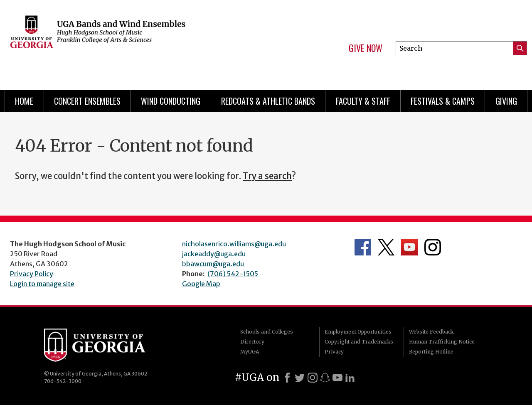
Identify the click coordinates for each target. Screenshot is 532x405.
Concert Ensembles (87, 101)
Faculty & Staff (363, 101)
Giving (506, 101)
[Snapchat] (325, 378)
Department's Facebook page (363, 247)
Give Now (366, 48)
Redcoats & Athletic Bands (268, 101)
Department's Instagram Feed (433, 247)
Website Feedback (431, 332)
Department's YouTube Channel (409, 247)
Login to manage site (42, 284)
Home (24, 101)
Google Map (201, 284)
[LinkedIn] (350, 378)
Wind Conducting (171, 101)
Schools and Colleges (267, 332)
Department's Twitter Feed (386, 247)
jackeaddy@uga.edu (214, 254)
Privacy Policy (32, 274)
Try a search (267, 176)
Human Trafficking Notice (442, 342)
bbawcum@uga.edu (213, 264)
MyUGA (250, 352)
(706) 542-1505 (233, 274)
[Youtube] (337, 378)
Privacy (334, 352)
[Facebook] (287, 378)
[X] (300, 378)
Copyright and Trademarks (359, 342)
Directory (252, 342)
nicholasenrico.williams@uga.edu (234, 244)
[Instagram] (313, 378)
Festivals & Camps (443, 101)
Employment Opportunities (358, 332)
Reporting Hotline (431, 352)
